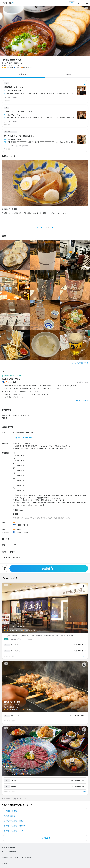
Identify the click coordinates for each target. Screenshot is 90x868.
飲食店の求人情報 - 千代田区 (15, 826)
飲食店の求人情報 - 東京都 (14, 831)
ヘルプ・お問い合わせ (9, 852)
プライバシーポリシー (17, 858)
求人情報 (23, 74)
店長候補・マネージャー (15, 87)
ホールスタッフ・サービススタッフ (19, 112)
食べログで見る (81, 401)
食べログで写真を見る (79, 363)
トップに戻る (45, 838)
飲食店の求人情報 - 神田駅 (14, 821)
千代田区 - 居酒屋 (10, 811)
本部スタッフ (15, 780)
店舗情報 (67, 75)
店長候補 (13, 787)
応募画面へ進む (49, 568)
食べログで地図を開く (26, 437)
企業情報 (28, 858)
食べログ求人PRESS (9, 848)
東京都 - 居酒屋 (10, 816)
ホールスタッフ (16, 645)
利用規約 (5, 858)
